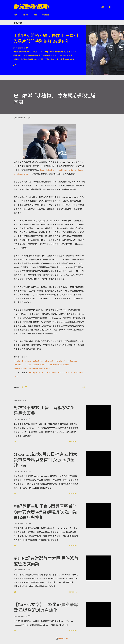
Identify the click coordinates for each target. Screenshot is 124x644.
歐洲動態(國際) (31, 7)
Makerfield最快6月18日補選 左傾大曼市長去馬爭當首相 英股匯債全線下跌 (45, 460)
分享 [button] (15, 65)
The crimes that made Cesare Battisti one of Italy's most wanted (41, 365)
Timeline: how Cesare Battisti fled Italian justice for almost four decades (45, 361)
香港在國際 (45, 15)
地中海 (21, 387)
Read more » (74, 441)
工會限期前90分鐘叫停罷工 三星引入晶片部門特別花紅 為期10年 (46, 38)
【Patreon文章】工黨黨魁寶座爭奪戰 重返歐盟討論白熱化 (46, 607)
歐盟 (34, 15)
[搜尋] (103, 7)
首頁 (15, 15)
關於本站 (24, 15)
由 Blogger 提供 (62, 638)
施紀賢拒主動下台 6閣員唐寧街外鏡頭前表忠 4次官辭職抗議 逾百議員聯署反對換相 (46, 512)
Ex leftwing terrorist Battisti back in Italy (32, 369)
